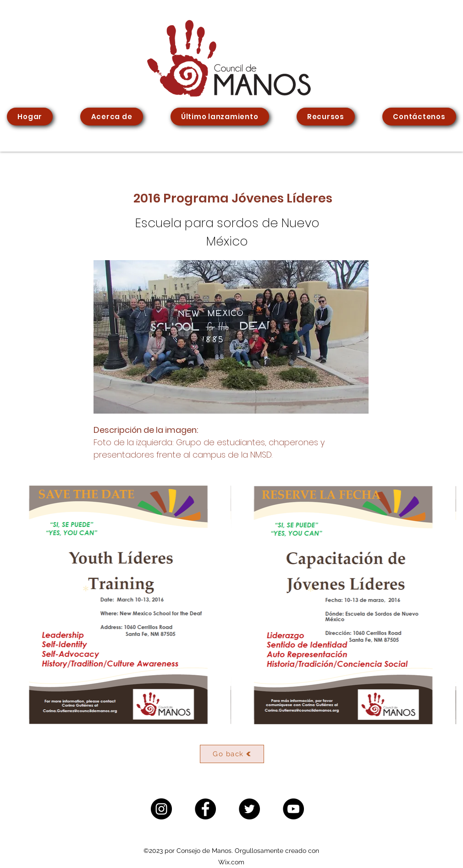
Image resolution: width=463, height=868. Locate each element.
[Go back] (232, 754)
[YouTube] (293, 809)
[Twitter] (249, 809)
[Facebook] (205, 809)
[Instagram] (161, 809)
